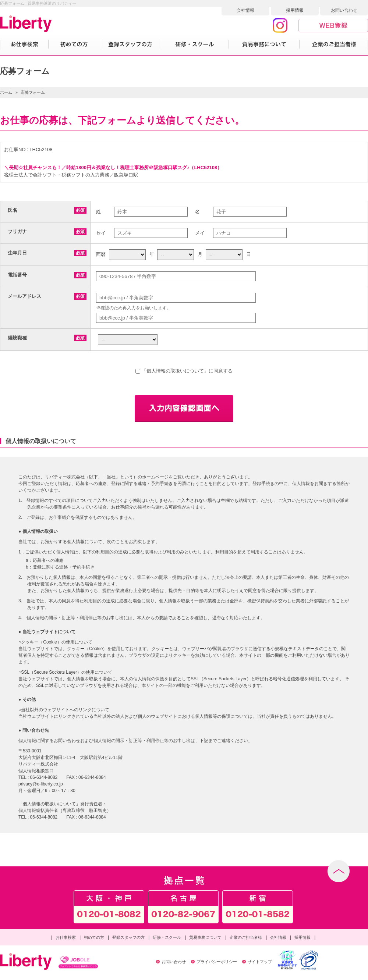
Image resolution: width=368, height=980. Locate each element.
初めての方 (94, 937)
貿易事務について (205, 937)
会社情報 (245, 10)
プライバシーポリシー (217, 962)
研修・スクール (167, 937)
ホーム (6, 92)
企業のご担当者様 (246, 937)
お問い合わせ (344, 10)
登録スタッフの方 (128, 937)
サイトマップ (260, 962)
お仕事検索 (66, 937)
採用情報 (295, 10)
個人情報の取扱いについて (175, 371)
